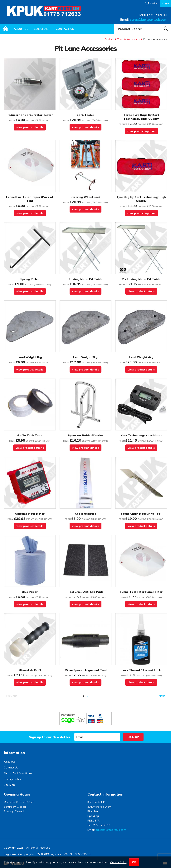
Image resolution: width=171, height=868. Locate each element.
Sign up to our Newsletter (50, 737)
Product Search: (114, 24)
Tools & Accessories (129, 39)
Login (166, 3)
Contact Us (65, 29)
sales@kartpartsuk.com (149, 20)
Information (14, 753)
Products (110, 39)
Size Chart (42, 29)
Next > (163, 696)
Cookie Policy (119, 862)
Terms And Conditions (18, 773)
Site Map (9, 785)
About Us (21, 29)
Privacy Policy (12, 779)
